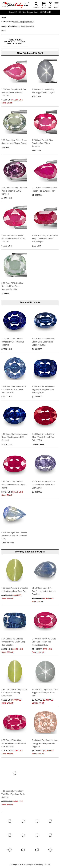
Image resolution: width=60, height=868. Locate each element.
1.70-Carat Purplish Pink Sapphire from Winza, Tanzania (42, 143)
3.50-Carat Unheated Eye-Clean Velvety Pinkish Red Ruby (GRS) (43, 437)
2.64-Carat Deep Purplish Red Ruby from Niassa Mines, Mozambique (45, 239)
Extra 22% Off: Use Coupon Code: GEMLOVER (30, 12)
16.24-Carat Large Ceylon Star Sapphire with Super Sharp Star (45, 693)
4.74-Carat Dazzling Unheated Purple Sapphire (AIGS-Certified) (14, 191)
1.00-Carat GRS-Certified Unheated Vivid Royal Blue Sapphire (13, 342)
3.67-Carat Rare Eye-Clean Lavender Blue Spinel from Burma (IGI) (44, 485)
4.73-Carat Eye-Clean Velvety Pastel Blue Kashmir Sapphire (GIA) (14, 536)
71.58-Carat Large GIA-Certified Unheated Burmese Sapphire (44, 591)
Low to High (18, 22)
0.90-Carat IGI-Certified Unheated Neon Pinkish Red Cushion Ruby (14, 743)
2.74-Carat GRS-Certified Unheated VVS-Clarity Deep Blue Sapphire (13, 642)
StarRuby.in (28, 865)
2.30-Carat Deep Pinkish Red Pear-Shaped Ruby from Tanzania (14, 92)
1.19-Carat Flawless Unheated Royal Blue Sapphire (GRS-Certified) (14, 437)
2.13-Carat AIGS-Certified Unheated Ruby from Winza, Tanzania (14, 239)
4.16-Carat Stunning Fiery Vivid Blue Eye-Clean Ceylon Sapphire (14, 794)
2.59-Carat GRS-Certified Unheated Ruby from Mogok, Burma (14, 485)
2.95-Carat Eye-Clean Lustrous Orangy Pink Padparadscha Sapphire (45, 743)
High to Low (29, 22)
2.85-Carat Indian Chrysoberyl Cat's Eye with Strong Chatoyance (14, 693)
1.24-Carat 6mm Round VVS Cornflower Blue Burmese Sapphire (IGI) (14, 390)
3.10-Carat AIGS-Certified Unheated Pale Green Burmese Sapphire (12, 286)
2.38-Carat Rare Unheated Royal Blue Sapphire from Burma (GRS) (43, 390)
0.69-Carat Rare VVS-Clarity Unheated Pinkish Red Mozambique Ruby (44, 642)
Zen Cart (47, 865)
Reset (4, 31)
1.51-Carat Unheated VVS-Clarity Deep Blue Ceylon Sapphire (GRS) (43, 342)
